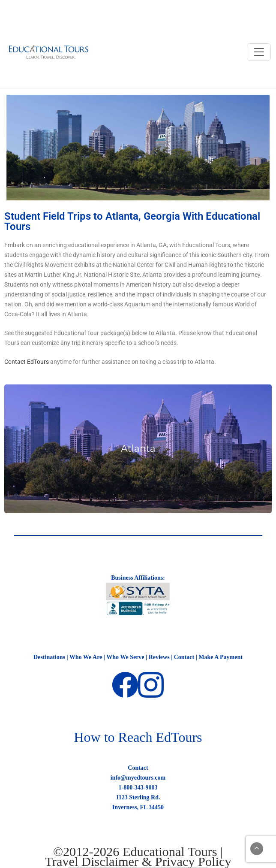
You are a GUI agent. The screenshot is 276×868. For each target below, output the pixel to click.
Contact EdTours (27, 362)
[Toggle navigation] (259, 52)
